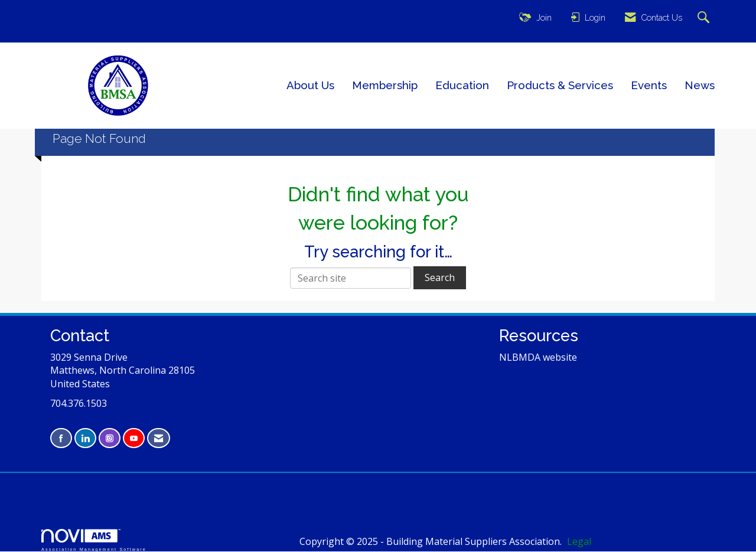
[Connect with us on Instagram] (110, 438)
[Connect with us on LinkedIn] (85, 438)
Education (462, 85)
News (700, 85)
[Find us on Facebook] (61, 438)
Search (440, 277)
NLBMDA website (538, 357)
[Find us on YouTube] (134, 438)
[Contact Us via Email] (159, 438)
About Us (310, 85)
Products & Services (560, 85)
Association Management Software (94, 540)
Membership (385, 85)
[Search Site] (705, 18)
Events (649, 85)
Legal (579, 541)
